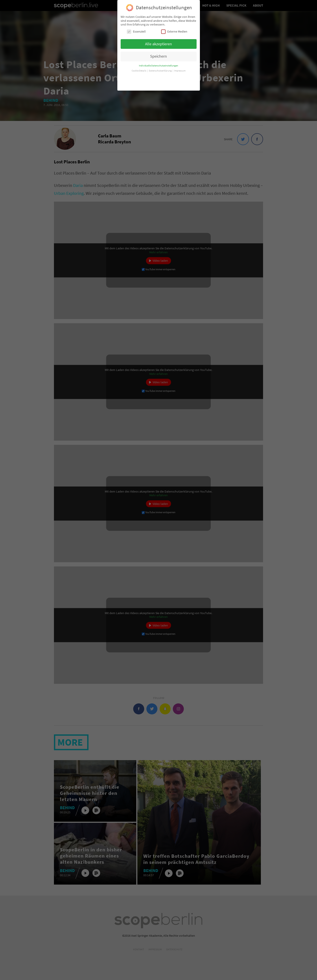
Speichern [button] (158, 53)
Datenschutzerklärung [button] (160, 68)
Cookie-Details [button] (139, 68)
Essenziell (136, 28)
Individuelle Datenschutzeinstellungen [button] (158, 63)
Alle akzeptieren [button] (158, 41)
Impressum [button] (180, 68)
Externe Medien (174, 28)
